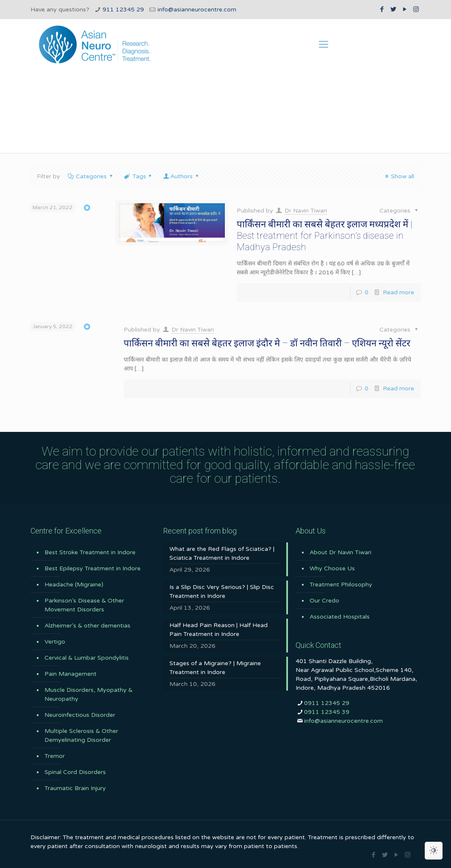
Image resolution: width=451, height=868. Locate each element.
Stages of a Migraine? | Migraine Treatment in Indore (215, 668)
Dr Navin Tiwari (306, 211)
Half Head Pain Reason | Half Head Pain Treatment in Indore (219, 630)
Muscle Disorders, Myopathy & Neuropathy (89, 694)
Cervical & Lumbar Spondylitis (87, 658)
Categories (91, 176)
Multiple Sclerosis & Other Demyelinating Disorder (81, 735)
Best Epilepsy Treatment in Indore (93, 568)
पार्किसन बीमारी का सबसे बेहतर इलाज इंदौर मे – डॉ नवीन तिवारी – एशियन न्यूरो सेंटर (267, 343)
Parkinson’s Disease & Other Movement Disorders (84, 605)
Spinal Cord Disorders (75, 772)
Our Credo (324, 601)
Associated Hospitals (340, 617)
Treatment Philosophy (341, 585)
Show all (398, 176)
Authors (181, 176)
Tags (138, 176)
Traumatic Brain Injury (75, 788)
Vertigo (55, 642)
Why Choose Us (332, 568)
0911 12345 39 (327, 712)
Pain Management (71, 674)
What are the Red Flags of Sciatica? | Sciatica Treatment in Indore (222, 553)
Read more (398, 292)
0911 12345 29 (327, 703)
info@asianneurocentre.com (197, 10)
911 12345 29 (123, 10)
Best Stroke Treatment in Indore (90, 552)
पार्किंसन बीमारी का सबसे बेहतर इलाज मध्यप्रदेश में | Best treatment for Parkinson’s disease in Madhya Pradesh (325, 236)
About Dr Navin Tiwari (340, 552)
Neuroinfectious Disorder (80, 715)
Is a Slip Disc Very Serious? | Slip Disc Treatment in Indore (222, 592)
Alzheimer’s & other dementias (87, 626)
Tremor (55, 756)
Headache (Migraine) (74, 585)
